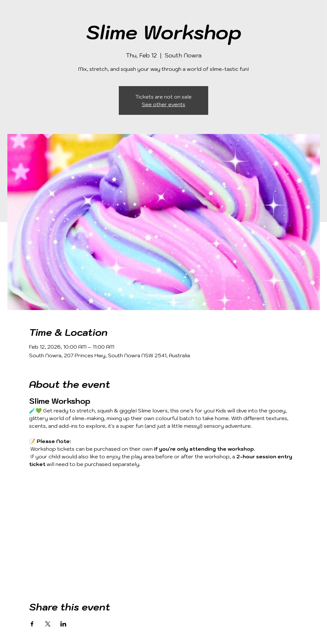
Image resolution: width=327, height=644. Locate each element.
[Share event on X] (48, 624)
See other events (163, 104)
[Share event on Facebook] (32, 624)
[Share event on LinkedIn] (63, 624)
